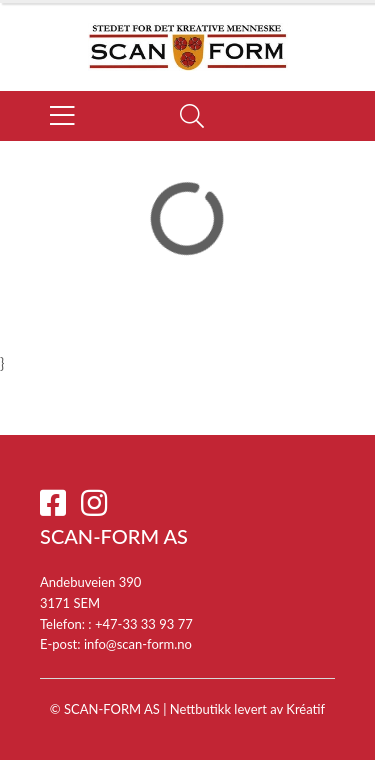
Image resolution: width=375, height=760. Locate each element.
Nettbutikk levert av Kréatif (247, 709)
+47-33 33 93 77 (144, 624)
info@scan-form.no (138, 644)
